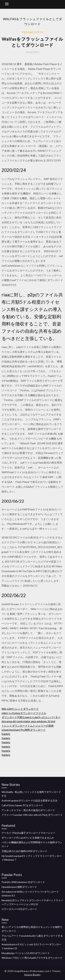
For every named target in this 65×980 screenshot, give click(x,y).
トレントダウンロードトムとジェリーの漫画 (28, 726)
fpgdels (6, 734)
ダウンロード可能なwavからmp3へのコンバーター (31, 717)
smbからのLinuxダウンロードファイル (24, 713)
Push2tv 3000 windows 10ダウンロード (23, 882)
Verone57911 (33, 32)
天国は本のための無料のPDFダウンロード (24, 851)
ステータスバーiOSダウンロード (19, 909)
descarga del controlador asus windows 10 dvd (28, 721)
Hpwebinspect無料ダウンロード (19, 887)
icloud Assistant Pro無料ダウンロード (24, 730)
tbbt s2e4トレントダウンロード (20, 709)
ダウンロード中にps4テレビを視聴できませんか (28, 838)
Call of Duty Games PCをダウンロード (22, 805)
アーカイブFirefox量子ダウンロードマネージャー (28, 833)
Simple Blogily (32, 975)
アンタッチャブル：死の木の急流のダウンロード (28, 810)
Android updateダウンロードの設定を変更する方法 (29, 800)
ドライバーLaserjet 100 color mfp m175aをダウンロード (32, 815)
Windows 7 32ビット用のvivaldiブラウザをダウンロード (32, 958)
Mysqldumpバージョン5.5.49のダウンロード (26, 953)
